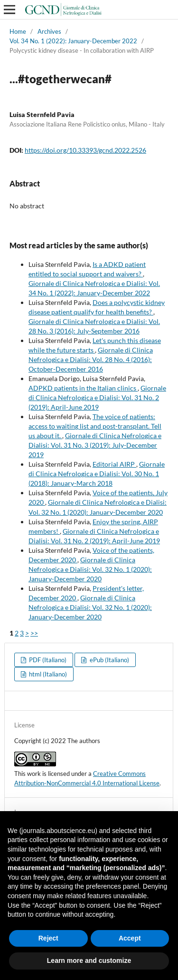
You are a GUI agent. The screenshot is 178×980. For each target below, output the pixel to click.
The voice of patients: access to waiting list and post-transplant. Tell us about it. (95, 426)
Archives (49, 31)
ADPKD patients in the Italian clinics (83, 388)
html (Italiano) (47, 674)
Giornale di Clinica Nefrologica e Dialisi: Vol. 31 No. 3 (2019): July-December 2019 (95, 445)
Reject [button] (48, 938)
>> (34, 633)
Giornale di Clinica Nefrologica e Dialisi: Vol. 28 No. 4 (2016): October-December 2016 (91, 359)
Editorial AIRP (114, 464)
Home (18, 31)
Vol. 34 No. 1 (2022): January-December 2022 (73, 41)
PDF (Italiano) (47, 660)
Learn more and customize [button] (89, 960)
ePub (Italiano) (109, 660)
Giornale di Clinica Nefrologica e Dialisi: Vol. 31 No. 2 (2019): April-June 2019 (97, 397)
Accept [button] (130, 938)
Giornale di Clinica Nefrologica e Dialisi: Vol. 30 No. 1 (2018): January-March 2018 (97, 474)
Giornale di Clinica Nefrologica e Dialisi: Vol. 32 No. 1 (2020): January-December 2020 (90, 569)
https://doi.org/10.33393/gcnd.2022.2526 (85, 150)
